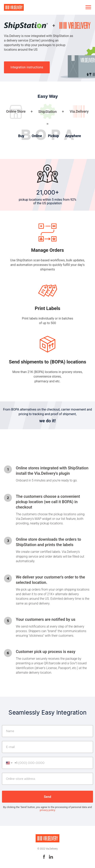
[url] (47, 779)
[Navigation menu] (88, 7)
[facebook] (44, 858)
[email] (47, 747)
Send (47, 797)
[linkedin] (51, 858)
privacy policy (47, 810)
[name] (47, 731)
